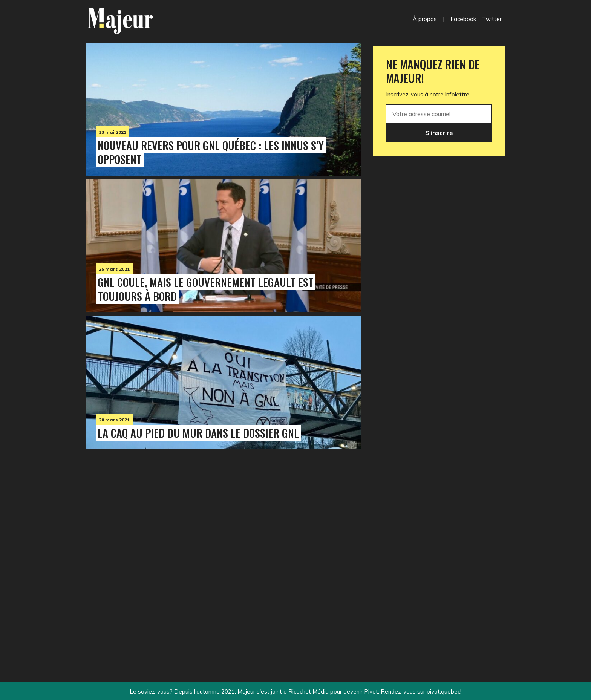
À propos (425, 19)
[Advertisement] (224, 550)
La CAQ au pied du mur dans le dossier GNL (198, 433)
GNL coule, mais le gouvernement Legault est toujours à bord (206, 289)
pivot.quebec (443, 692)
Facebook (463, 19)
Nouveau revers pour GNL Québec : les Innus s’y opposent (211, 152)
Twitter (492, 19)
